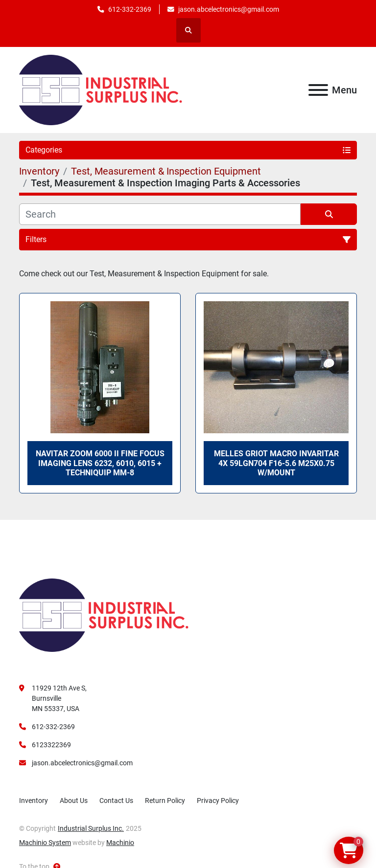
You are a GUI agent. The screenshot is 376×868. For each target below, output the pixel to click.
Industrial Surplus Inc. (91, 828)
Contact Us (116, 801)
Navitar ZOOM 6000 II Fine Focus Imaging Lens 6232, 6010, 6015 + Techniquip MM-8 (100, 463)
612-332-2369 (130, 9)
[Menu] (318, 90)
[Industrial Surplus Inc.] (104, 615)
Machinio (120, 843)
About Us (74, 801)
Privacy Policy (218, 801)
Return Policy (165, 801)
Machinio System (45, 843)
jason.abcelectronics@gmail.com (229, 9)
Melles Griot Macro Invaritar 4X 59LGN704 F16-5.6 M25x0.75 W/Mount (276, 463)
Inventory (34, 801)
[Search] (160, 214)
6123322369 (51, 745)
